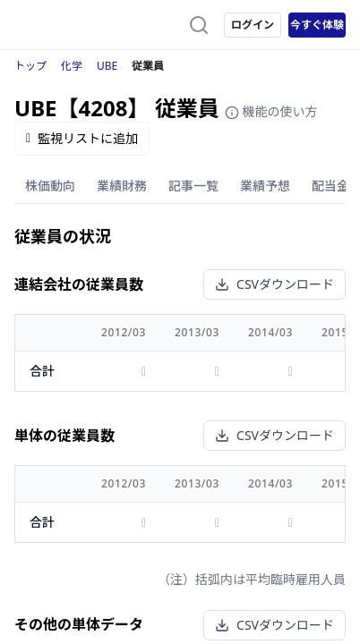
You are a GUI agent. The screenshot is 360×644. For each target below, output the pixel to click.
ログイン (253, 25)
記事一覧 (193, 186)
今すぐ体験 (317, 25)
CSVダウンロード (274, 284)
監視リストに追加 (82, 138)
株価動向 (50, 186)
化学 (72, 66)
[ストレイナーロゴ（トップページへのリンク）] (86, 25)
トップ (30, 66)
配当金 (330, 186)
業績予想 (265, 186)
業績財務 (122, 186)
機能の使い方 (271, 111)
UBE (107, 66)
